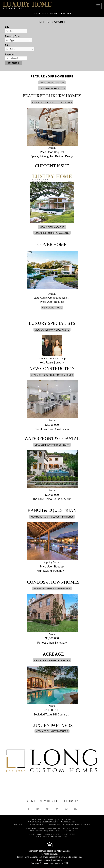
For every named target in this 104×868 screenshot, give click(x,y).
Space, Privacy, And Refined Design (52, 156)
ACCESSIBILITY (68, 831)
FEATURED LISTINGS (46, 820)
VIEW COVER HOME (52, 308)
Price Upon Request (52, 152)
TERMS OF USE (55, 831)
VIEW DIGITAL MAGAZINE (52, 83)
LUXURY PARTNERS (68, 822)
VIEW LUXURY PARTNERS (52, 88)
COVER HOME (34, 822)
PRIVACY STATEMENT (38, 831)
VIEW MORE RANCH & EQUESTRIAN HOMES (52, 517)
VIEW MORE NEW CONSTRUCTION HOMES (52, 375)
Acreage (86, 824)
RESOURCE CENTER (61, 829)
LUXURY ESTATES (68, 834)
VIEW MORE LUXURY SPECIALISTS (52, 330)
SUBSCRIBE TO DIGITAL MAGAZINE (52, 233)
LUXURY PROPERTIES (44, 837)
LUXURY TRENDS (61, 837)
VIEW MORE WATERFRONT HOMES (52, 445)
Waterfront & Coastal (25, 824)
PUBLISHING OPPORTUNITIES (38, 829)
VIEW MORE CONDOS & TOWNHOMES (52, 589)
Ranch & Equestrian (47, 824)
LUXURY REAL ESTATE (52, 834)
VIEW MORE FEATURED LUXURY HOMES (52, 102)
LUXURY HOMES (35, 834)
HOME (33, 820)
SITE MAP (74, 829)
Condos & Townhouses (69, 824)
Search (14, 63)
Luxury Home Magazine (28, 857)
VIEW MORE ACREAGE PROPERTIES (52, 661)
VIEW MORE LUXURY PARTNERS (52, 731)
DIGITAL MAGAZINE (50, 822)
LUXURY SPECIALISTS (65, 820)
